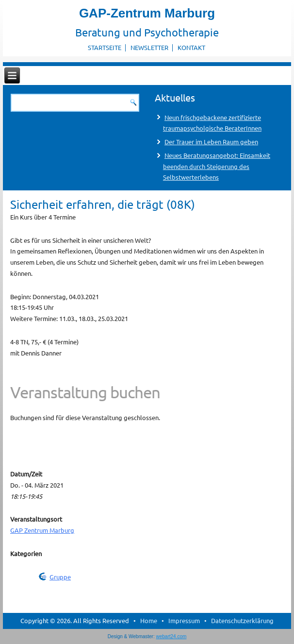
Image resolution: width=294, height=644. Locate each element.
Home (149, 620)
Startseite (105, 47)
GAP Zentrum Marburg (42, 530)
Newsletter (149, 47)
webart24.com (171, 636)
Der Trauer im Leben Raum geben (211, 142)
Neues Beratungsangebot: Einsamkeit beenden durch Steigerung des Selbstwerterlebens (217, 166)
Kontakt (191, 47)
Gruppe (60, 577)
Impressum (184, 620)
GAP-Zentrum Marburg (147, 13)
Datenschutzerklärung (242, 620)
